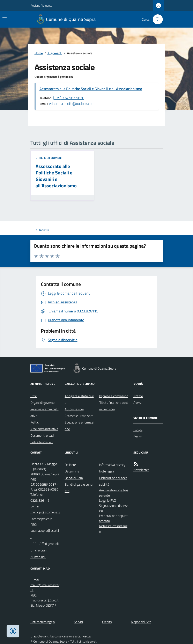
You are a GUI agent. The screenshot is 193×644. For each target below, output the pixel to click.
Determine (72, 471)
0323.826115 (40, 500)
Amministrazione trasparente (114, 493)
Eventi (138, 437)
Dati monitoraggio (43, 622)
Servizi (78, 622)
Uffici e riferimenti (49, 158)
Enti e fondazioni (42, 442)
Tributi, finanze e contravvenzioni (114, 406)
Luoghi (138, 430)
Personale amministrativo (44, 412)
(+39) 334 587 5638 (69, 98)
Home (39, 53)
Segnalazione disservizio (114, 508)
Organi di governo (42, 403)
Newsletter (141, 470)
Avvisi (137, 403)
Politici (35, 422)
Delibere (70, 465)
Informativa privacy (112, 465)
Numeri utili (38, 557)
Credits (107, 622)
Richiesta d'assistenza (113, 529)
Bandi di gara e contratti (79, 488)
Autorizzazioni (74, 409)
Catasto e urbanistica (79, 416)
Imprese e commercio (114, 396)
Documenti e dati (42, 435)
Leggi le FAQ (108, 500)
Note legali (106, 471)
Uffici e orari (38, 550)
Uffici (34, 396)
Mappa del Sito (141, 622)
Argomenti (55, 53)
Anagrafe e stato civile (79, 399)
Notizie (138, 396)
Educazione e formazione (79, 426)
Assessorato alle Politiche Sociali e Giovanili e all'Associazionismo (91, 89)
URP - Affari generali (44, 544)
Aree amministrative (44, 429)
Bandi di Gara (74, 478)
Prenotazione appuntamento (113, 518)
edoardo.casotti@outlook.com (72, 104)
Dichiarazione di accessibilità (113, 481)
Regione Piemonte (41, 5)
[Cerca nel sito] (156, 19)
